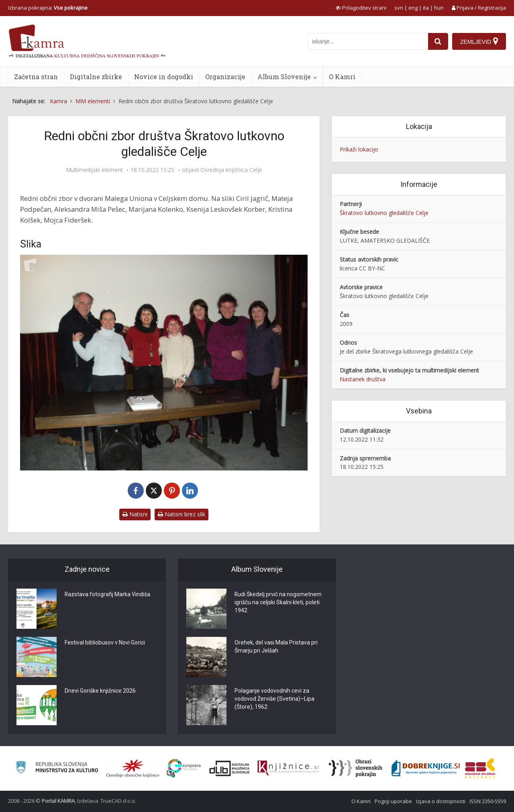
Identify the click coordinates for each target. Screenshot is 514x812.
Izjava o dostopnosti (441, 801)
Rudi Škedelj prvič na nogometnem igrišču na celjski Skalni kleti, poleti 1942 (278, 603)
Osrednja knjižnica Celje (231, 170)
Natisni (135, 514)
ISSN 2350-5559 (488, 801)
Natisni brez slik (182, 514)
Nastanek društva (363, 379)
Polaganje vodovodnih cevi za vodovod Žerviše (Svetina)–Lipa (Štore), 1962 (274, 699)
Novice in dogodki (164, 77)
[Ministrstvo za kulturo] (57, 768)
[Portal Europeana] (184, 768)
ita (426, 8)
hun (439, 8)
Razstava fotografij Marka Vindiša (108, 595)
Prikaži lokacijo (359, 149)
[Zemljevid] (479, 41)
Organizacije (225, 77)
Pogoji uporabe (393, 801)
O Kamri (342, 77)
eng (413, 8)
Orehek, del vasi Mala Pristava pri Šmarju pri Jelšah (276, 647)
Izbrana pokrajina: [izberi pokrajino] (48, 8)
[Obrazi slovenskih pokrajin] (356, 768)
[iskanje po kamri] (368, 41)
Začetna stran (36, 77)
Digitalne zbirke (96, 77)
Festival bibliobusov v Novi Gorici (105, 643)
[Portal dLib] (230, 768)
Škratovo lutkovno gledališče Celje (384, 213)
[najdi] (438, 41)
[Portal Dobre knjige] (426, 768)
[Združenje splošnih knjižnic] (480, 768)
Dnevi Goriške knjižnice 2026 (100, 691)
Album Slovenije (284, 77)
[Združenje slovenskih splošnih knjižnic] (288, 768)
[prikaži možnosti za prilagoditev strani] (361, 8)
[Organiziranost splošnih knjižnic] (133, 768)
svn (399, 8)
